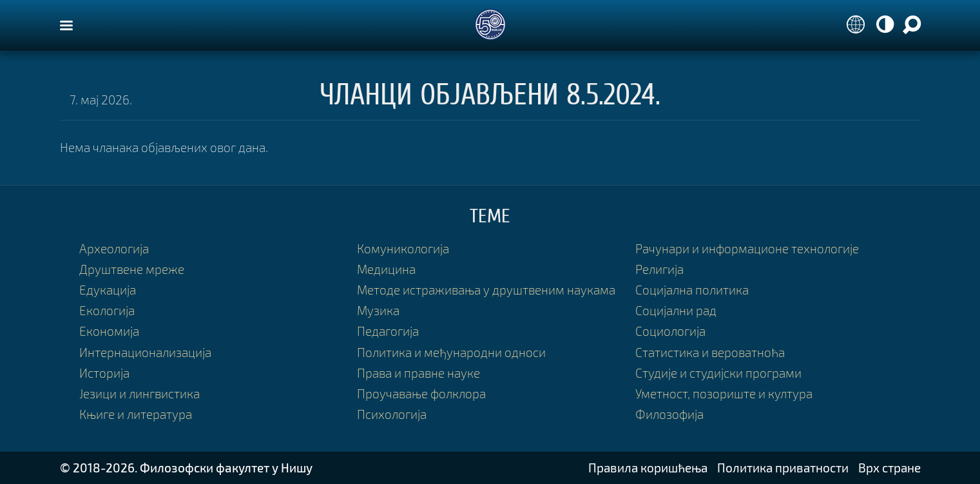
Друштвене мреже (132, 269)
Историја (104, 373)
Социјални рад (676, 310)
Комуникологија (403, 248)
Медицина (386, 269)
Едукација (108, 290)
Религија (659, 269)
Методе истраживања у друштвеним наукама (486, 290)
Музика (378, 310)
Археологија (114, 248)
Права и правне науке (418, 373)
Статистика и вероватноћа (710, 352)
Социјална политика (692, 290)
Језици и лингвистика (139, 393)
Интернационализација (145, 352)
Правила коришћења (648, 468)
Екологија (107, 310)
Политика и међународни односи (451, 352)
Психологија (392, 414)
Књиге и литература (136, 414)
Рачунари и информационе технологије (747, 248)
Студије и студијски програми (718, 373)
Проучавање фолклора (421, 393)
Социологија (670, 331)
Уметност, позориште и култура (724, 393)
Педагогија (388, 331)
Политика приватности (783, 468)
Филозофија (669, 414)
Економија (109, 331)
